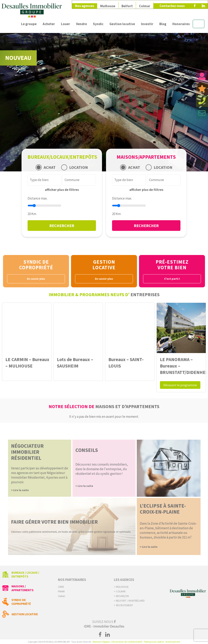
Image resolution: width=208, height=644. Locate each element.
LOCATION (79, 167)
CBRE (61, 587)
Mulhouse (108, 4)
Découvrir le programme (180, 385)
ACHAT (50, 167)
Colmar (145, 4)
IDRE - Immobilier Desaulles (104, 626)
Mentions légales (101, 642)
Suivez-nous (104, 622)
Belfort (127, 4)
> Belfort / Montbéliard (129, 601)
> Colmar (120, 591)
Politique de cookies (154, 642)
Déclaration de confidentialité (127, 642)
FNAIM (61, 591)
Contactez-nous (172, 4)
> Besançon (121, 596)
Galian (62, 596)
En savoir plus (36, 279)
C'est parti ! (172, 279)
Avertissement (173, 642)
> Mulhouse (121, 587)
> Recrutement (123, 605)
